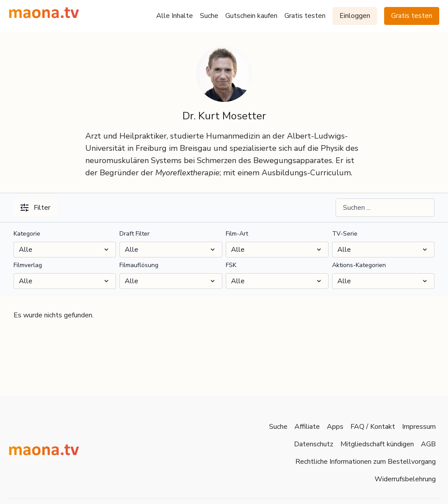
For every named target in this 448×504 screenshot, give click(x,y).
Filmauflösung (139, 265)
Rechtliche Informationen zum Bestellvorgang (366, 462)
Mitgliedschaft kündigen (377, 444)
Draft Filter (135, 234)
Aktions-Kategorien (359, 265)
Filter (35, 208)
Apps (335, 427)
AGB (428, 444)
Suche (209, 16)
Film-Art (237, 234)
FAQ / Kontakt (373, 427)
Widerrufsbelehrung (405, 479)
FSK (231, 265)
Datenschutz (314, 444)
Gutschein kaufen (251, 16)
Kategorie (27, 234)
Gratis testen (305, 16)
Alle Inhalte (175, 16)
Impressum (419, 427)
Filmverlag (28, 265)
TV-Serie (345, 234)
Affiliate (307, 427)
